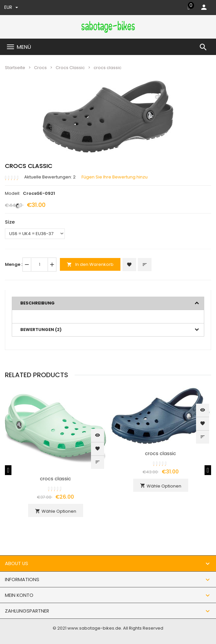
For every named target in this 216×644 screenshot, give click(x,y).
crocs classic (55, 479)
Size (10, 222)
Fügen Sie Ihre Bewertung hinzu (115, 177)
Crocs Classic (70, 68)
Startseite (15, 68)
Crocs (40, 68)
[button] (158, 96)
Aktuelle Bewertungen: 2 (50, 177)
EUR (11, 7)
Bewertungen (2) (41, 330)
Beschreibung (37, 303)
